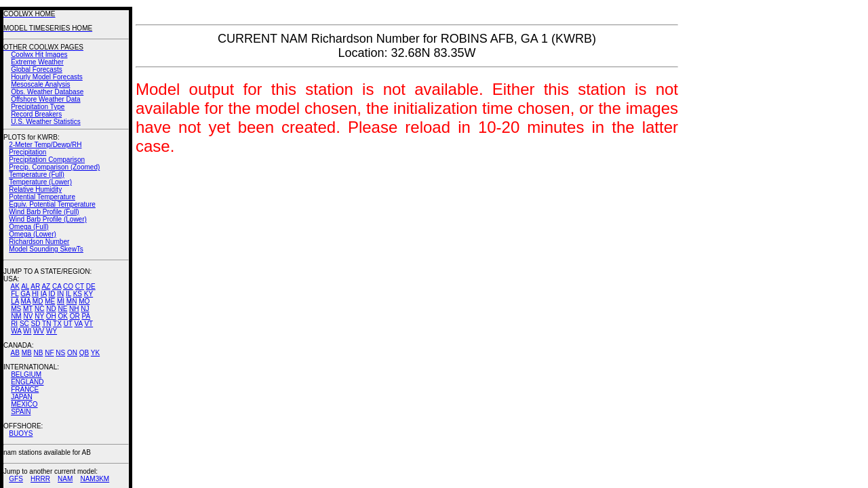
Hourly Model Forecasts (47, 77)
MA (26, 301)
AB (15, 353)
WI (27, 331)
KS (78, 294)
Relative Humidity (35, 189)
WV (39, 331)
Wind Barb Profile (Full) (44, 212)
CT (80, 286)
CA (57, 286)
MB (27, 353)
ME (50, 301)
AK (15, 286)
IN (60, 294)
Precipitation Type (38, 107)
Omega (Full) (28, 227)
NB (38, 353)
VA (79, 324)
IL (68, 294)
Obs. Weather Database (47, 92)
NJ (85, 309)
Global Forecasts (37, 69)
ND (51, 309)
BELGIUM (26, 374)
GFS (16, 479)
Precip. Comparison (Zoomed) (54, 167)
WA (16, 331)
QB (84, 353)
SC (24, 324)
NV (28, 316)
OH (51, 316)
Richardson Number (39, 242)
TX (57, 324)
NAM (65, 479)
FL (15, 294)
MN (72, 301)
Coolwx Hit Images (39, 55)
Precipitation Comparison (47, 160)
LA (15, 301)
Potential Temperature (42, 197)
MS (16, 309)
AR (35, 286)
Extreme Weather (37, 62)
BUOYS (21, 433)
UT (68, 324)
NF (49, 353)
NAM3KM (95, 479)
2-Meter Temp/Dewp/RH (45, 145)
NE (62, 309)
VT (88, 324)
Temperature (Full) (37, 175)
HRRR (40, 479)
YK (95, 353)
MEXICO (24, 404)
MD (38, 301)
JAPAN (22, 397)
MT (28, 309)
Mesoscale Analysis (40, 84)
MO (84, 301)
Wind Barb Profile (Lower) (47, 219)
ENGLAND (27, 382)
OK (62, 316)
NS (60, 353)
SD (36, 324)
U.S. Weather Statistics (46, 122)
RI (14, 324)
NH (74, 309)
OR (75, 316)
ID (52, 294)
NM (16, 316)
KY (88, 294)
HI (35, 294)
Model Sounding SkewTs (46, 249)
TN (46, 324)
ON (72, 353)
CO (68, 286)
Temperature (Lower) (40, 182)
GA (25, 294)
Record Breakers (36, 114)
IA (44, 294)
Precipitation (27, 152)
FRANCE (25, 389)
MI (61, 301)
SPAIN (21, 412)
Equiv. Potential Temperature (52, 204)
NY (39, 316)
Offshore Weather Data (45, 99)
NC (39, 309)
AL (25, 286)
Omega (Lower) (32, 234)
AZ (46, 286)
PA (86, 316)
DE (91, 286)
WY (52, 331)
